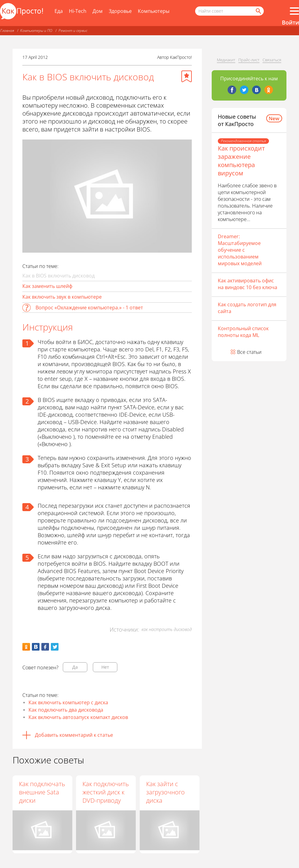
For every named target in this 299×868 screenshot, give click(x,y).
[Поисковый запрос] (229, 11)
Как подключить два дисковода (66, 710)
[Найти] (258, 11)
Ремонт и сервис (73, 31)
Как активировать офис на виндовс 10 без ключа (248, 284)
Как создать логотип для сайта (247, 308)
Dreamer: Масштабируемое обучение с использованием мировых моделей (240, 250)
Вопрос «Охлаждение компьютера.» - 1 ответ (89, 308)
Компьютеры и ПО (36, 31)
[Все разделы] (294, 11)
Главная (7, 31)
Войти (290, 22)
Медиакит (226, 60)
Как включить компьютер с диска (68, 702)
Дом (98, 11)
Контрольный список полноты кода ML (243, 332)
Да (75, 667)
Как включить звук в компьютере (62, 297)
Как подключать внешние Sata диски (42, 792)
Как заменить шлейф (47, 286)
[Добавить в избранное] (187, 76)
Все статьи (249, 352)
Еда (59, 11)
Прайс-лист (249, 60)
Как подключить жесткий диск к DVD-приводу (106, 792)
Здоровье (120, 11)
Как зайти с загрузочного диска (166, 792)
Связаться (272, 60)
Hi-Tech (78, 11)
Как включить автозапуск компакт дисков (78, 717)
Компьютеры (154, 11)
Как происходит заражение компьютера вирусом (241, 161)
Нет (105, 667)
